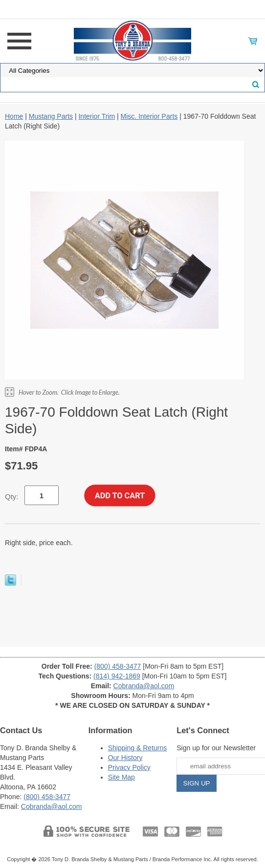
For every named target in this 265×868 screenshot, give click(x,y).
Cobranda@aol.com (144, 686)
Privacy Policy (129, 767)
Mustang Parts (51, 116)
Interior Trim (97, 116)
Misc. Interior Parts (149, 116)
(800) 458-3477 (118, 666)
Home (14, 116)
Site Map (121, 777)
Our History (125, 758)
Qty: (12, 497)
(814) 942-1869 (117, 676)
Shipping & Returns (138, 748)
